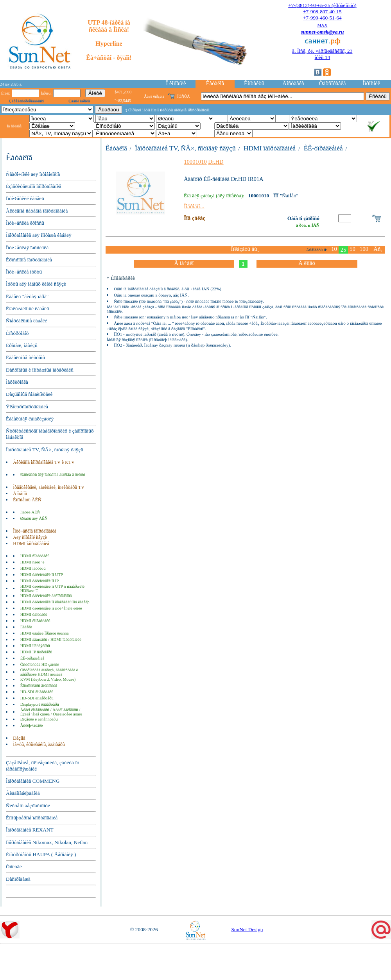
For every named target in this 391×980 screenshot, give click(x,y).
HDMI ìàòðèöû (33, 568)
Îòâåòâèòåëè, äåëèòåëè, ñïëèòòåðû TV (49, 487)
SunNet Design (247, 929)
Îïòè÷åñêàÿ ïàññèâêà (27, 248)
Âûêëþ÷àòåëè (32, 725)
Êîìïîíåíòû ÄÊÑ (27, 500)
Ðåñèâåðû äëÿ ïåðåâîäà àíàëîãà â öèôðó (53, 475)
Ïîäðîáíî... (194, 206)
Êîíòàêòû (254, 83)
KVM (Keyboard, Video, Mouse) (48, 679)
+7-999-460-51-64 (322, 18)
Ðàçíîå (19, 738)
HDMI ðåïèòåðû (34, 614)
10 (334, 249)
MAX (322, 25)
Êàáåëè (26, 627)
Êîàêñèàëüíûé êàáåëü (28, 308)
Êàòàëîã (215, 83)
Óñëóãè (14, 866)
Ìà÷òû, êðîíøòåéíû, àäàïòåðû (39, 744)
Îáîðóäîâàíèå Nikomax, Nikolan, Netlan (47, 842)
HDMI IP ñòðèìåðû (36, 652)
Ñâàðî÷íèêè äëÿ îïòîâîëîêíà (33, 174)
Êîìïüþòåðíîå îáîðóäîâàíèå (32, 818)
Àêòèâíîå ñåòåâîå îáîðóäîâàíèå (37, 211)
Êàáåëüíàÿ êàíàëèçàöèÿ (30, 419)
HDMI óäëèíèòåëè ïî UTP (42, 575)
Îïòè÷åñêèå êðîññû (25, 223)
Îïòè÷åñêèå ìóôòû (24, 272)
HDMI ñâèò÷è (32, 562)
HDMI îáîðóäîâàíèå (31, 544)
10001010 (195, 162)
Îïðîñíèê (372, 83)
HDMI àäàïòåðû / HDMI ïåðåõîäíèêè (51, 639)
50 (352, 249)
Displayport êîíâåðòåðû (40, 704)
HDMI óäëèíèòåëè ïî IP (40, 581)
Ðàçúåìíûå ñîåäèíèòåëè (29, 394)
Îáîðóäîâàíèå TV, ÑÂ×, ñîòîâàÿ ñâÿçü (45, 450)
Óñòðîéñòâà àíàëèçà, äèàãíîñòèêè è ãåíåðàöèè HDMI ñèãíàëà (49, 672)
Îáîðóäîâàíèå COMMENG (33, 781)
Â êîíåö (307, 263)
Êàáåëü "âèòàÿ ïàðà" (27, 296)
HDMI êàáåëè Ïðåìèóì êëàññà (45, 633)
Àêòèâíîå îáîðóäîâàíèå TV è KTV (44, 462)
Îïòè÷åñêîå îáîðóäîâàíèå (35, 531)
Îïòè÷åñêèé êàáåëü (25, 198)
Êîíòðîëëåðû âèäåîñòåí (39, 686)
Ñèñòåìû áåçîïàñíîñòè (28, 806)
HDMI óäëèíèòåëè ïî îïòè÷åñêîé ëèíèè (51, 608)
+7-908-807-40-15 (322, 12)
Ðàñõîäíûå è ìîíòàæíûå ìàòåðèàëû (40, 370)
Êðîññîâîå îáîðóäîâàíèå (29, 260)
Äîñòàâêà (293, 83)
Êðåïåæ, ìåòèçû (22, 345)
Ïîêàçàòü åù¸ (245, 249)
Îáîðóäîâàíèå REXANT (30, 830)
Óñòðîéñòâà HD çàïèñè (40, 664)
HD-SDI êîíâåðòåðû (37, 692)
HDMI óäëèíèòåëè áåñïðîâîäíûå (46, 596)
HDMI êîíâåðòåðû (35, 621)
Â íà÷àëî (184, 263)
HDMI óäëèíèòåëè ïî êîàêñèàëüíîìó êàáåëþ (55, 602)
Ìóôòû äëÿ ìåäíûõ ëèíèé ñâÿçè (36, 284)
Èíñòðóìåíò (17, 333)
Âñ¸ (378, 249)
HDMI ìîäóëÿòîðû (35, 646)
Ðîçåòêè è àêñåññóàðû (39, 719)
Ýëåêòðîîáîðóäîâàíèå (27, 407)
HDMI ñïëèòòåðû (35, 556)
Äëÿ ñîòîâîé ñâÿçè (30, 537)
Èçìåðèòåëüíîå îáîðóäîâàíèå (34, 186)
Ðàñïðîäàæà (18, 879)
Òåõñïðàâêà (332, 83)
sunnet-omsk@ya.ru (322, 32)
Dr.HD (216, 162)
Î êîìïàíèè (176, 83)
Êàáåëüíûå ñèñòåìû (25, 357)
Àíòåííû (20, 494)
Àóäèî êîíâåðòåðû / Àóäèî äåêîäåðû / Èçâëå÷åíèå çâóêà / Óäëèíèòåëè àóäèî (51, 712)
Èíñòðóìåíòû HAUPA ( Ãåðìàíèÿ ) (41, 854)
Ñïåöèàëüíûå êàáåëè (26, 321)
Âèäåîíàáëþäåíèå (23, 793)
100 (364, 249)
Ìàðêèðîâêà (17, 382)
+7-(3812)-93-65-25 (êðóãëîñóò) (322, 5)
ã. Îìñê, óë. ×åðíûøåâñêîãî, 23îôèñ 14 (322, 54)
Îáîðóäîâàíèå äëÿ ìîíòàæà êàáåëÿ (39, 235)
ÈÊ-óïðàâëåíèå (32, 658)
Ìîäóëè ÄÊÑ (30, 512)
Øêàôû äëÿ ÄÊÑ (34, 518)
